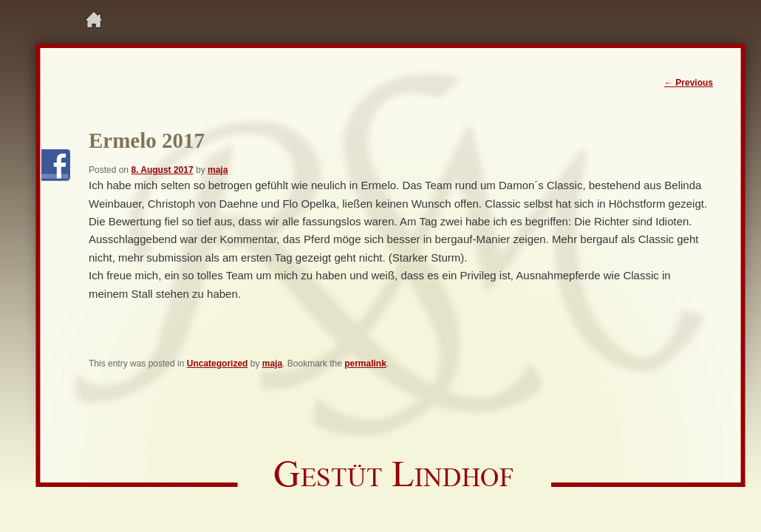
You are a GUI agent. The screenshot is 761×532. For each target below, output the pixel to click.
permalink (365, 364)
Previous (689, 83)
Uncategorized (218, 364)
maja (218, 170)
